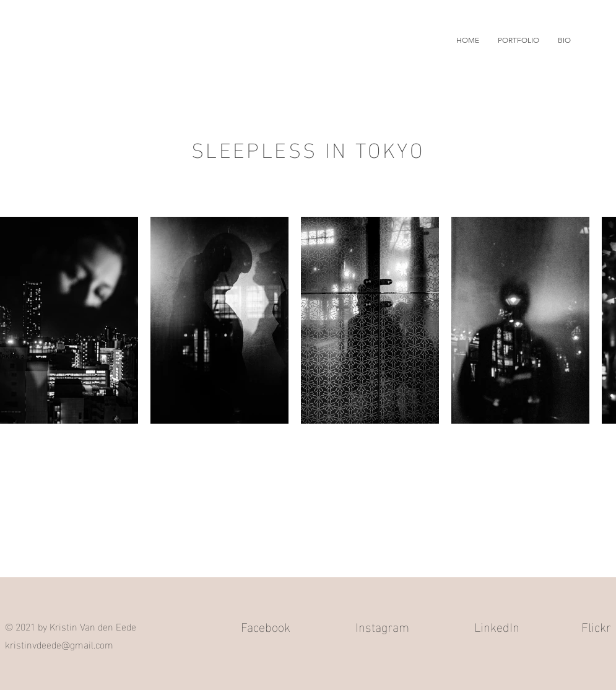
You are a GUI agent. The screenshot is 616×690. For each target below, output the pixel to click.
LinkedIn (497, 626)
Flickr (596, 626)
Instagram (382, 626)
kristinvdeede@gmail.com (59, 644)
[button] (518, 40)
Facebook (266, 626)
